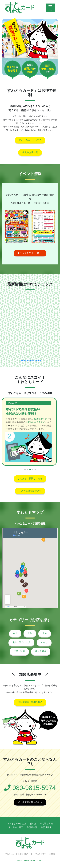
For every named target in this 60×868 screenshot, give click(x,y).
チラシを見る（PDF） (30, 253)
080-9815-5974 (30, 788)
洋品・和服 (19, 651)
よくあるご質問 (16, 827)
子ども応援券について (30, 491)
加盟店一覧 (32, 827)
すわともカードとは (17, 824)
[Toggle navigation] (50, 8)
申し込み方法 (46, 824)
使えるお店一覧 (30, 152)
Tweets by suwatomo (30, 361)
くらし (44, 642)
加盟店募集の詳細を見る (30, 702)
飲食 (30, 633)
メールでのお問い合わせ (30, 802)
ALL (15, 633)
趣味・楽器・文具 (21, 642)
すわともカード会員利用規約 (17, 854)
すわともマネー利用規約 (45, 854)
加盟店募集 (46, 827)
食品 (45, 633)
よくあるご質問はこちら (30, 478)
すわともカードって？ (30, 140)
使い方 (33, 824)
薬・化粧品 (41, 651)
